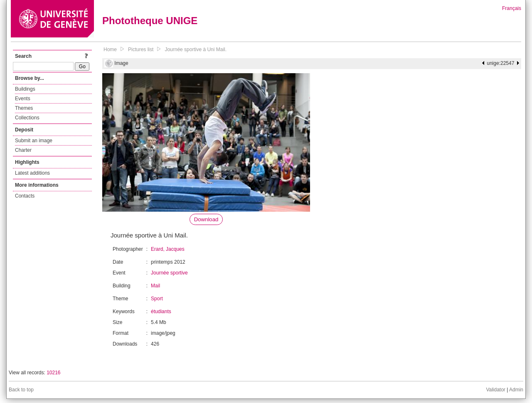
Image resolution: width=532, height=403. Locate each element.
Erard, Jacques (168, 249)
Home (110, 49)
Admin (516, 390)
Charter (23, 150)
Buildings (25, 89)
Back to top (21, 390)
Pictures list (141, 49)
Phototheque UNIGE (150, 21)
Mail (155, 286)
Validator (495, 390)
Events (23, 99)
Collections (27, 118)
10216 (53, 373)
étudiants (161, 312)
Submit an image (34, 141)
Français (512, 8)
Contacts (25, 196)
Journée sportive (169, 273)
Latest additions (32, 173)
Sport (157, 299)
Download (206, 219)
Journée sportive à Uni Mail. (196, 49)
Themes (24, 108)
